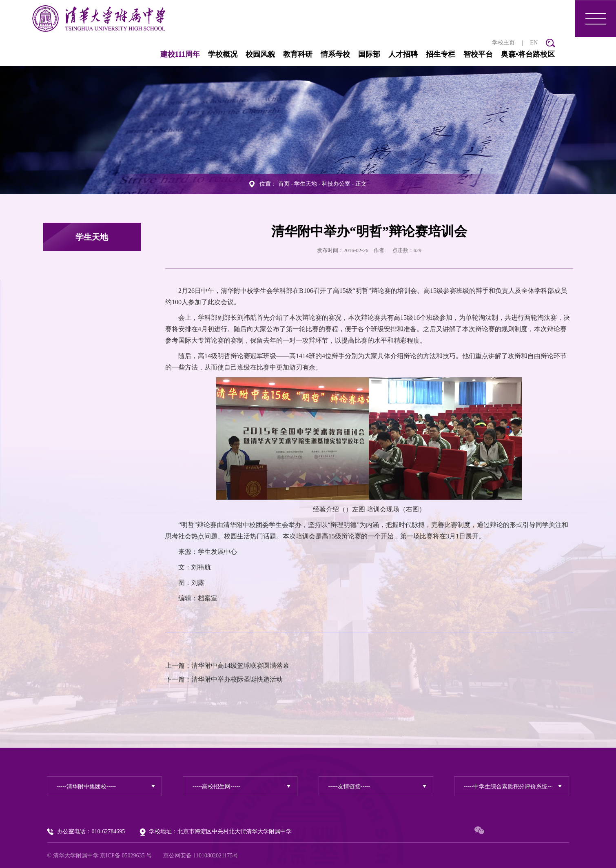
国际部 (369, 53)
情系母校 (335, 53)
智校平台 (478, 53)
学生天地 (306, 183)
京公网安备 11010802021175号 (201, 855)
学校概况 (223, 53)
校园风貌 (260, 53)
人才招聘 (403, 53)
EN (534, 41)
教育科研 (298, 53)
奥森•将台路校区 (528, 53)
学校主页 (503, 41)
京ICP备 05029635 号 (126, 855)
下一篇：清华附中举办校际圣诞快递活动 (224, 679)
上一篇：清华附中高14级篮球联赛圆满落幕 (227, 665)
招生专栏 (441, 53)
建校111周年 (180, 53)
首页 (284, 183)
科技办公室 (336, 183)
